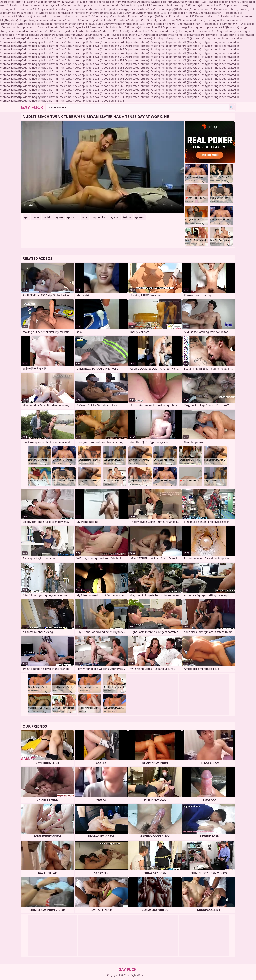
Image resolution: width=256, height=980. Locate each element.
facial (47, 217)
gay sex (59, 217)
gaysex (140, 217)
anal (85, 217)
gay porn (73, 217)
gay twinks (98, 217)
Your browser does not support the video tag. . (103, 167)
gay (26, 217)
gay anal (114, 217)
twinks (127, 217)
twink (36, 217)
